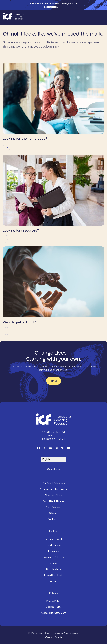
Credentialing (53, 545)
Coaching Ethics (53, 495)
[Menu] (101, 17)
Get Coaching (53, 569)
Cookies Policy (54, 607)
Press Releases (53, 507)
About (53, 581)
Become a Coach (53, 539)
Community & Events (53, 557)
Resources (53, 563)
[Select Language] (53, 459)
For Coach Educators (54, 483)
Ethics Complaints (54, 575)
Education (53, 551)
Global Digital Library (54, 501)
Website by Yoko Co (54, 637)
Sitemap (54, 513)
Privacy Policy (53, 601)
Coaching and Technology (54, 489)
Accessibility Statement (53, 613)
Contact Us (54, 519)
